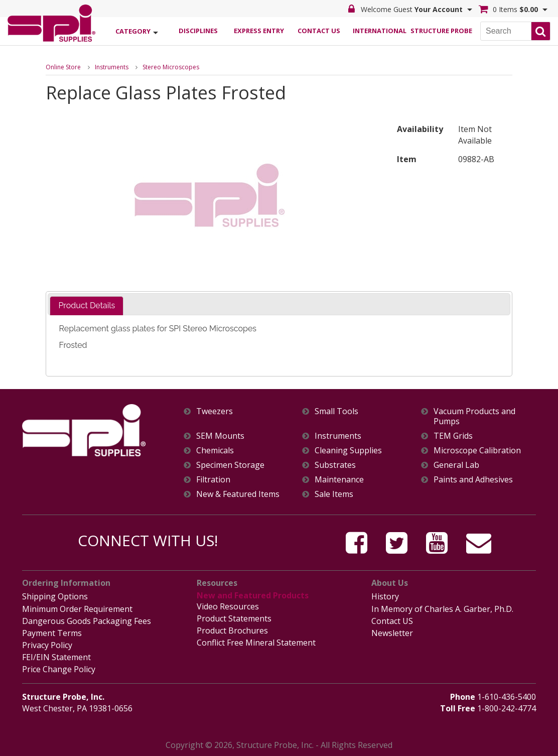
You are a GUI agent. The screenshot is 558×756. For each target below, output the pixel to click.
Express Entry (259, 31)
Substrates (335, 465)
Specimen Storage (230, 465)
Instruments (112, 67)
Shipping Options (55, 596)
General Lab (456, 465)
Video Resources (228, 606)
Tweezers (215, 411)
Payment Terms (52, 633)
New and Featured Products (253, 595)
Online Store (63, 67)
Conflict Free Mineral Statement (256, 643)
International (380, 31)
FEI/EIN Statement (56, 657)
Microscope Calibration (477, 451)
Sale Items (334, 494)
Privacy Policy (47, 645)
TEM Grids (453, 436)
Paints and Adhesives (473, 480)
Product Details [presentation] (87, 305)
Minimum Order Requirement (77, 609)
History (385, 596)
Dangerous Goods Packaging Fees (87, 621)
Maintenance (339, 480)
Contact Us (319, 31)
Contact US (392, 621)
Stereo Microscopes (171, 67)
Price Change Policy (59, 669)
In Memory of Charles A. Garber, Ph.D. (442, 609)
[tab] (87, 306)
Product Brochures (232, 631)
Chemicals (215, 451)
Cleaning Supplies (348, 451)
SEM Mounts (220, 436)
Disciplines (198, 31)
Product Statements (234, 618)
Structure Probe (440, 31)
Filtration (213, 480)
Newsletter (392, 633)
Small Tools (336, 411)
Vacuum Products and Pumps (474, 416)
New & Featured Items (238, 494)
